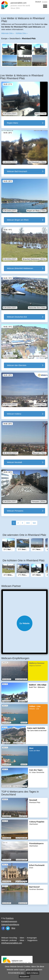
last (34, 523)
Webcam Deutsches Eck (17, 317)
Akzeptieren (25, 976)
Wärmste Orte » (8, 33)
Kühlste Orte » (22, 33)
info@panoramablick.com (12, 943)
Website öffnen (24, 623)
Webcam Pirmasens (15, 511)
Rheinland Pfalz (29, 39)
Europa (4, 39)
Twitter (8, 928)
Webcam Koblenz (14, 414)
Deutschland (15, 39)
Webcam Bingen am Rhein (18, 220)
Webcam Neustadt (14, 462)
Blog (13, 928)
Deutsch (38, 2)
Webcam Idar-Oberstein (17, 365)
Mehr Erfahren (32, 973)
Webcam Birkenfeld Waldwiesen (20, 268)
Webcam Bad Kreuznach (17, 171)
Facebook (3, 928)
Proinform (10, 918)
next (28, 523)
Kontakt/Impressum (9, 921)
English (45, 2)
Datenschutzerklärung (10, 925)
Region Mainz (13, 123)
